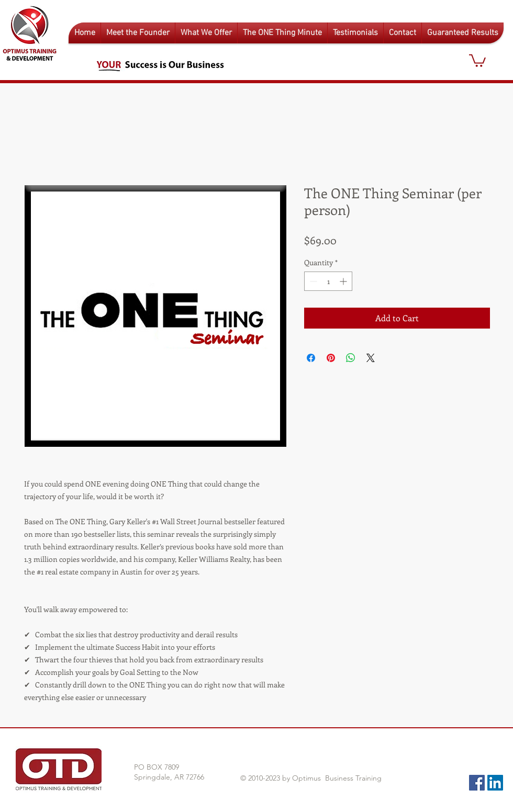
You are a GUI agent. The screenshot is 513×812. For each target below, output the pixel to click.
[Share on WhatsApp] (351, 358)
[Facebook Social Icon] (477, 783)
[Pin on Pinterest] (331, 358)
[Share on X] (371, 358)
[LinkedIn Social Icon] (495, 783)
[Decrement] (312, 281)
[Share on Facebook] (311, 358)
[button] (206, 33)
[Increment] (344, 281)
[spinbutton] (328, 281)
